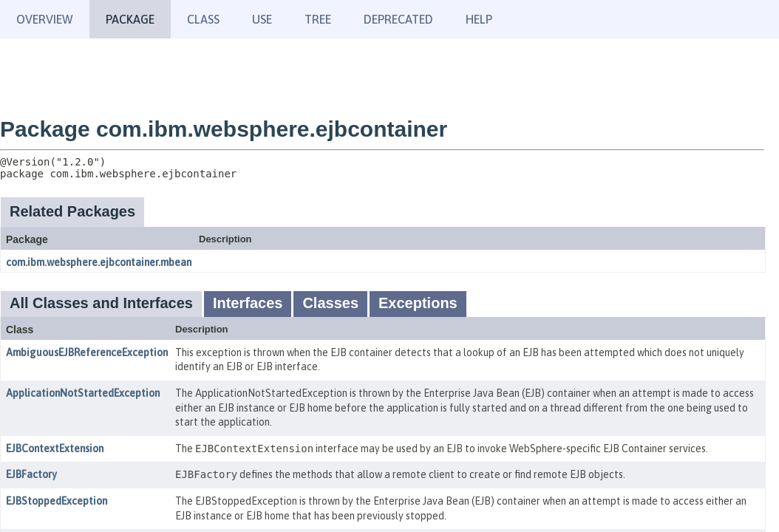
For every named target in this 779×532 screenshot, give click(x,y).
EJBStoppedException (57, 501)
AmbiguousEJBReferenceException (87, 352)
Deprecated (398, 19)
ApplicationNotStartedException (83, 393)
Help (479, 19)
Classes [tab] (330, 303)
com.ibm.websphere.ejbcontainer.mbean (99, 262)
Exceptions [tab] (418, 303)
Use (262, 19)
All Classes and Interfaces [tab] (101, 303)
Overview (45, 19)
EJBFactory (31, 474)
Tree (318, 19)
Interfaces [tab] (248, 303)
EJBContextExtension (55, 449)
